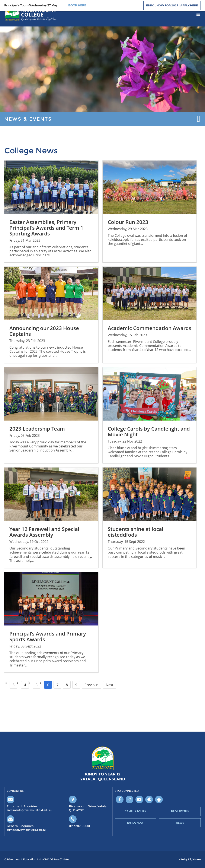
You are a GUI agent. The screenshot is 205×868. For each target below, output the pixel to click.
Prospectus (180, 811)
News (180, 823)
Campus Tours (135, 811)
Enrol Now (135, 823)
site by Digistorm (190, 859)
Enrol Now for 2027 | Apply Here (172, 5)
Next (110, 685)
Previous (92, 685)
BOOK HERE (77, 5)
